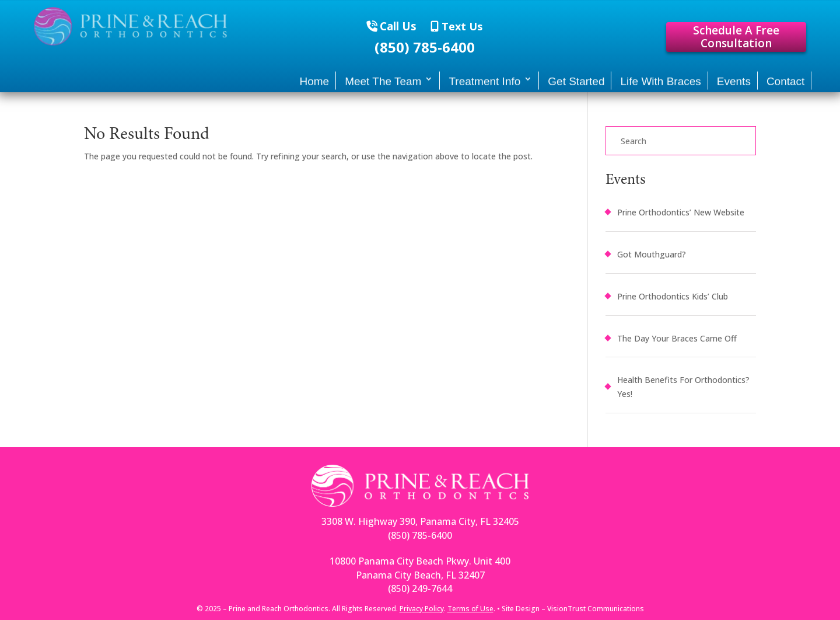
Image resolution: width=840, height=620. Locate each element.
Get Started (576, 86)
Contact (785, 86)
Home (314, 86)
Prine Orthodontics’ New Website (681, 212)
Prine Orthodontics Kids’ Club (673, 296)
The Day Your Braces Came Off (677, 338)
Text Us (461, 26)
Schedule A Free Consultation (736, 37)
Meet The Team (383, 86)
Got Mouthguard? (652, 254)
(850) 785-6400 (425, 47)
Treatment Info (484, 86)
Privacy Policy (422, 609)
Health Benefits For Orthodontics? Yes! (683, 387)
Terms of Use (470, 609)
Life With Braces (660, 86)
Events (734, 86)
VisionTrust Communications (596, 609)
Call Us (398, 26)
